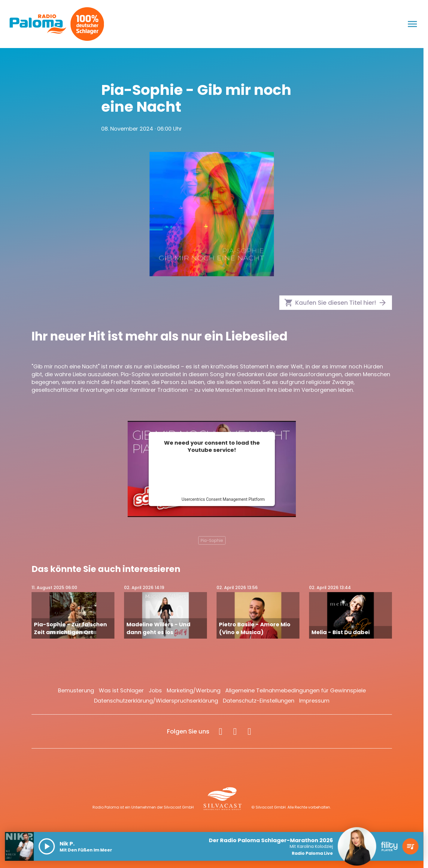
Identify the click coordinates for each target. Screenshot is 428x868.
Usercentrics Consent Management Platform (223, 499)
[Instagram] (235, 731)
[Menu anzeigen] (412, 24)
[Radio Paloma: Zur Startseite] (38, 24)
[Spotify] (249, 731)
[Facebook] (220, 731)
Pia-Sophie (212, 540)
